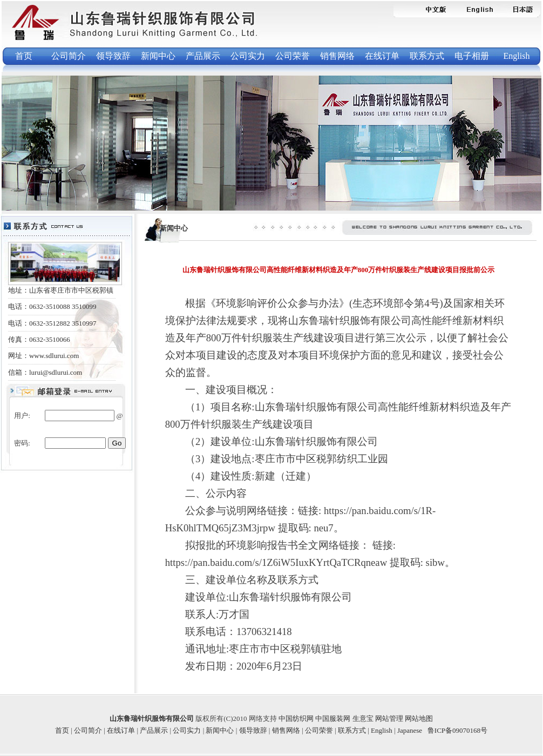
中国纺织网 (297, 718)
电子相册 (472, 56)
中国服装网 (334, 718)
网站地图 (419, 718)
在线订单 (382, 56)
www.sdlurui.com (54, 356)
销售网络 (337, 56)
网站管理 (390, 718)
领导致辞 (113, 56)
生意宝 (364, 718)
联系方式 (427, 56)
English (517, 56)
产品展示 (203, 56)
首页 (24, 56)
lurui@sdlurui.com (56, 372)
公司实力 (248, 56)
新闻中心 (158, 56)
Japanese (410, 730)
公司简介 (69, 56)
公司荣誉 (293, 56)
